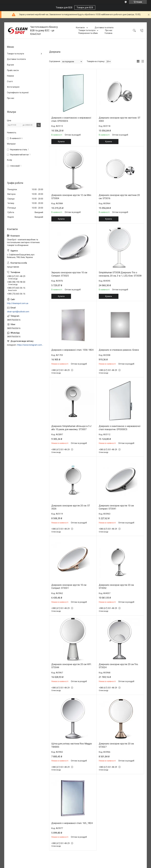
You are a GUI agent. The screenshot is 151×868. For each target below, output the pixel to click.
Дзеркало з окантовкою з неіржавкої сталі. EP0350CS (71, 119)
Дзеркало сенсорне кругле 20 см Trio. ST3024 (119, 666)
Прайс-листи (13, 70)
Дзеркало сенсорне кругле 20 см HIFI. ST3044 (71, 666)
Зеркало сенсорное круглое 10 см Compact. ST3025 (69, 274)
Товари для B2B (85, 8)
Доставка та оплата (104, 28)
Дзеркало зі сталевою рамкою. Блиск (119, 350)
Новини (10, 76)
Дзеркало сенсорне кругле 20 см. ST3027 (116, 745)
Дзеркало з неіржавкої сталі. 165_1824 (72, 823)
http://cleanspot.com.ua (18, 303)
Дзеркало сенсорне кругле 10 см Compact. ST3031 (69, 587)
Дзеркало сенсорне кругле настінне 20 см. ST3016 (119, 197)
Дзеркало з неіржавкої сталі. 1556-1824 (72, 350)
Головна (108, 33)
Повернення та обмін (88, 33)
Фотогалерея (13, 87)
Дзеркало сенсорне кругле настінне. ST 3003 (120, 119)
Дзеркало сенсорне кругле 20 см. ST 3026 (71, 507)
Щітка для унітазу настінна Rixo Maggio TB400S (72, 745)
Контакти (80, 28)
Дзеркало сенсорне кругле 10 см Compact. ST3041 (116, 507)
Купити (61, 142)
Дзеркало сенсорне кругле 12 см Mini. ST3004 (71, 197)
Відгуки (10, 65)
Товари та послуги (87, 30)
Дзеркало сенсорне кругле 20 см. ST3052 (116, 587)
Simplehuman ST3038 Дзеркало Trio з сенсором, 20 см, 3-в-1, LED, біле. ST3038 (120, 274)
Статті (10, 81)
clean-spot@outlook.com (18, 312)
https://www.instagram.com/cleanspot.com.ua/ (30, 345)
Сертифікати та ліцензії (18, 93)
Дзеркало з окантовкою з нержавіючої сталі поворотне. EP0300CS (120, 428)
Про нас (109, 30)
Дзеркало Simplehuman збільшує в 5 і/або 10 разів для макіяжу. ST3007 (72, 428)
